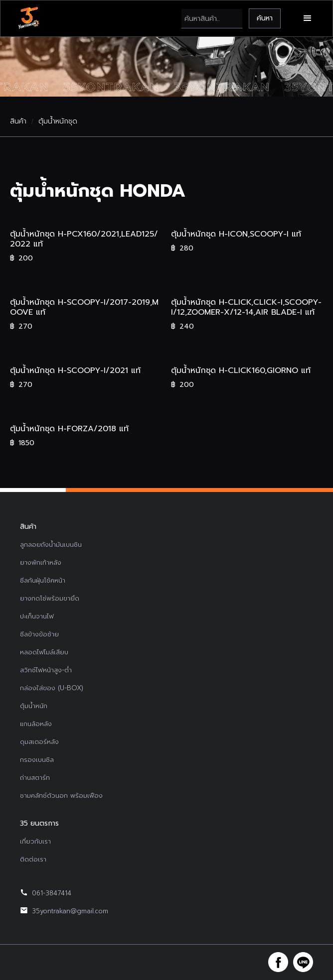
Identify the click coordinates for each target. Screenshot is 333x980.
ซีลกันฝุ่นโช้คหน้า (43, 580)
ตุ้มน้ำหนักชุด (58, 122)
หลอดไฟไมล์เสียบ (44, 652)
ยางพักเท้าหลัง (41, 562)
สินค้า (18, 122)
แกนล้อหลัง (36, 724)
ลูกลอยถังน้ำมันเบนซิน (51, 545)
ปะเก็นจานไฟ (37, 616)
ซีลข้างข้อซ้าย (39, 634)
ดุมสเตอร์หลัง (39, 742)
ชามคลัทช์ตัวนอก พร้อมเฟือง (61, 796)
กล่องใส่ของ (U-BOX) (52, 688)
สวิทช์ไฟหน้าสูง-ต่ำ (46, 670)
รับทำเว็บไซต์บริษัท (241, 962)
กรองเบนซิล (37, 760)
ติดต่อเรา (33, 859)
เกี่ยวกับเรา (35, 841)
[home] (28, 18)
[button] (308, 18)
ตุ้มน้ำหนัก (34, 706)
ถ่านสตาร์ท (35, 778)
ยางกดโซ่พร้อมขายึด (50, 598)
